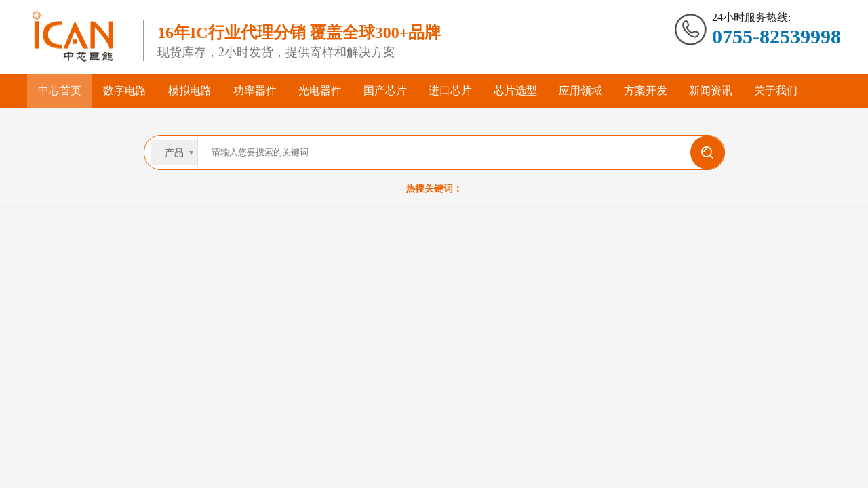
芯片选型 (515, 90)
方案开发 (646, 90)
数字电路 (125, 90)
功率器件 (255, 90)
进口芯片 (450, 90)
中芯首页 (60, 90)
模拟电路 (190, 90)
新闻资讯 (711, 90)
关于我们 (776, 90)
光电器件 (320, 90)
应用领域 (580, 90)
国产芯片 (385, 90)
